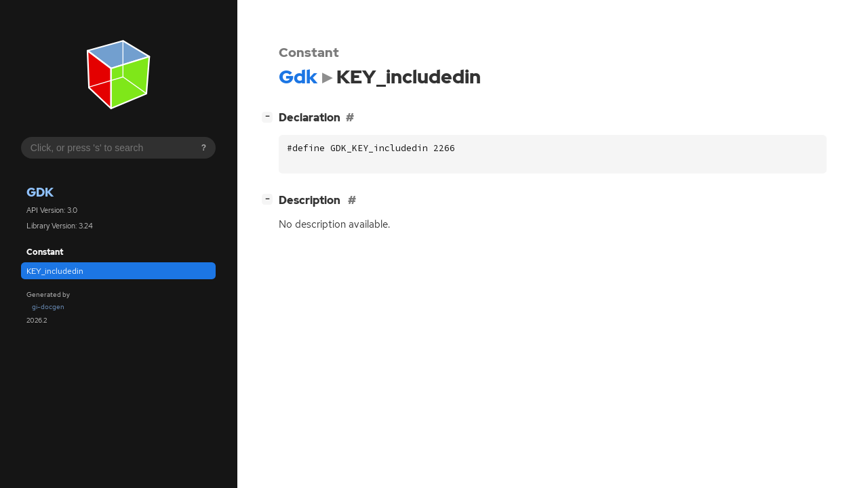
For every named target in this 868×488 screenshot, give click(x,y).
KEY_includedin (55, 271)
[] (270, 116)
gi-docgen (48, 307)
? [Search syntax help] (204, 148)
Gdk (40, 192)
